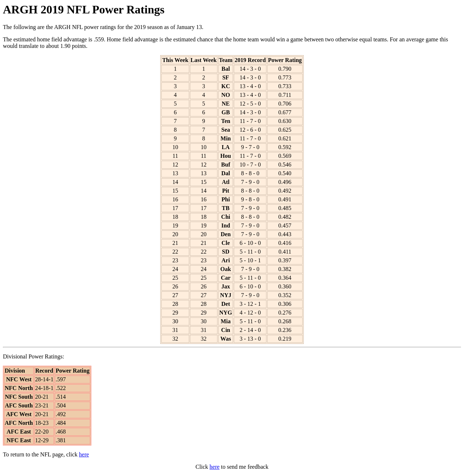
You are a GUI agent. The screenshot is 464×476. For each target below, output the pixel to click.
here (84, 454)
